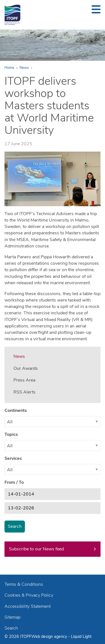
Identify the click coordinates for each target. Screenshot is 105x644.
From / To (14, 482)
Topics (11, 434)
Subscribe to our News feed (36, 549)
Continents (16, 410)
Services (13, 458)
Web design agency (50, 636)
